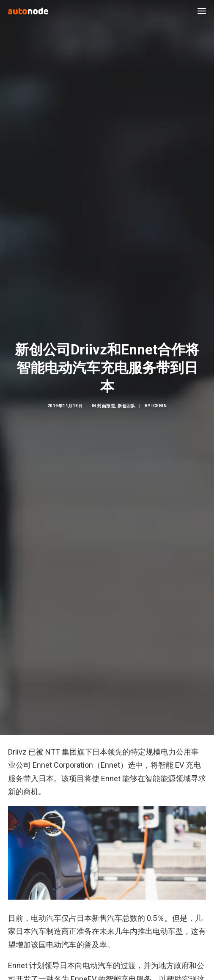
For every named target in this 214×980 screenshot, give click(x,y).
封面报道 (106, 396)
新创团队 (126, 396)
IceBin (159, 396)
